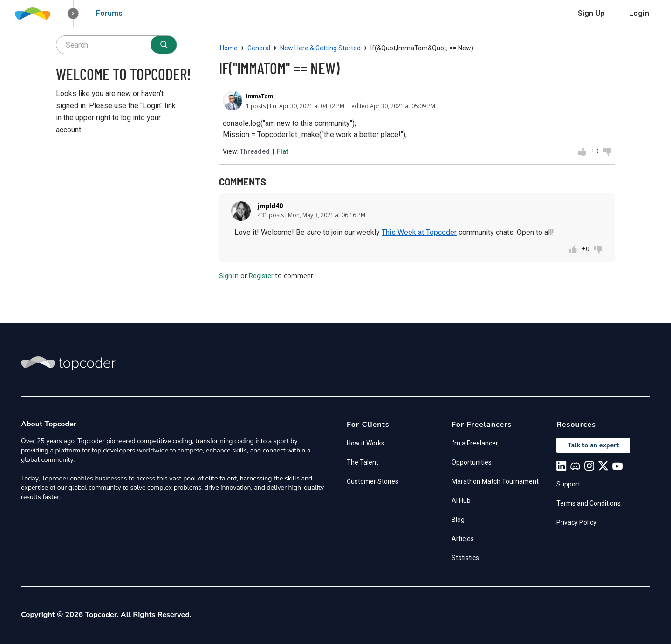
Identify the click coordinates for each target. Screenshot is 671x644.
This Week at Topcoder (419, 232)
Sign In (229, 276)
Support (568, 484)
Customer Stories (373, 481)
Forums (109, 13)
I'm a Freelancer (475, 443)
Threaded (255, 151)
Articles (463, 539)
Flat (282, 151)
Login (639, 13)
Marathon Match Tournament (495, 481)
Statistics (465, 558)
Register (261, 276)
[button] (73, 14)
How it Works (366, 443)
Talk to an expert (593, 445)
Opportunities (472, 462)
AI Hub (461, 500)
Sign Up (591, 13)
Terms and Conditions (589, 503)
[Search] (164, 45)
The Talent (363, 462)
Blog (458, 520)
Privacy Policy (576, 522)
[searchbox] (116, 45)
